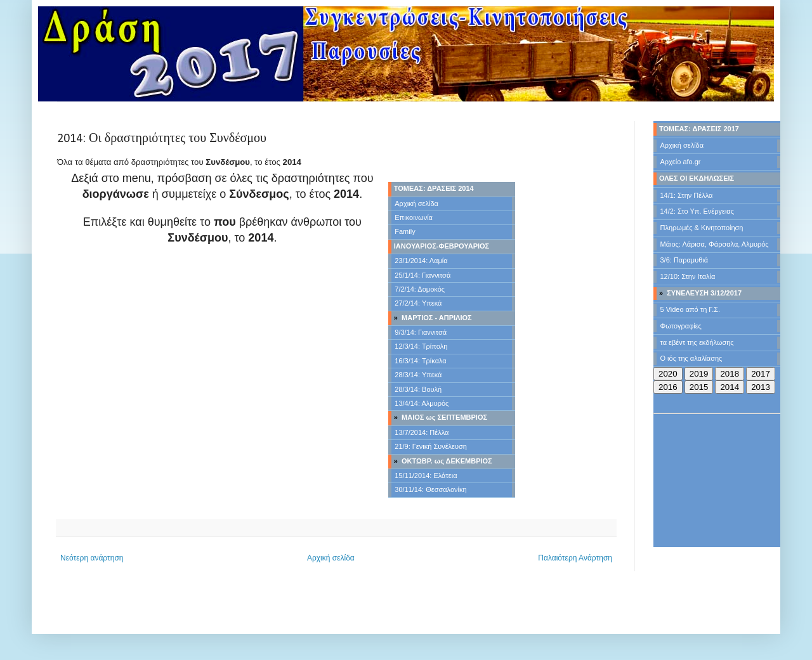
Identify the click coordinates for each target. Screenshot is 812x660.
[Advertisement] (222, 363)
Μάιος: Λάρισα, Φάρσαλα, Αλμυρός (715, 244)
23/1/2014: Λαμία (421, 261)
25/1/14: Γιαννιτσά (422, 275)
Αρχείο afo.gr (681, 162)
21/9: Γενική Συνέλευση (431, 446)
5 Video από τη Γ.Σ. (691, 309)
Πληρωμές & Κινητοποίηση (702, 228)
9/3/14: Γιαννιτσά (421, 332)
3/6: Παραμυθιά (684, 260)
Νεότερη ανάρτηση (92, 558)
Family (405, 231)
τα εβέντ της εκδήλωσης (697, 342)
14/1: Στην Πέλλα (687, 195)
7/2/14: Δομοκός (420, 289)
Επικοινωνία (414, 217)
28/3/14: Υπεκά (418, 375)
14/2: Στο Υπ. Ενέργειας (697, 211)
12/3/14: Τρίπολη (421, 346)
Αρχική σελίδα (416, 204)
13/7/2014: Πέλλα (422, 432)
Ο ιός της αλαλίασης (691, 358)
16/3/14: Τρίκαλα (420, 361)
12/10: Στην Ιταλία (688, 276)
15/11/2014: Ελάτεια (426, 476)
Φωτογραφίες (681, 326)
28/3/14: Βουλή (418, 389)
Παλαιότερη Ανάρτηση (575, 558)
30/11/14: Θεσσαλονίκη (430, 489)
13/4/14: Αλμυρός (422, 403)
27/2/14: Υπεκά (418, 303)
